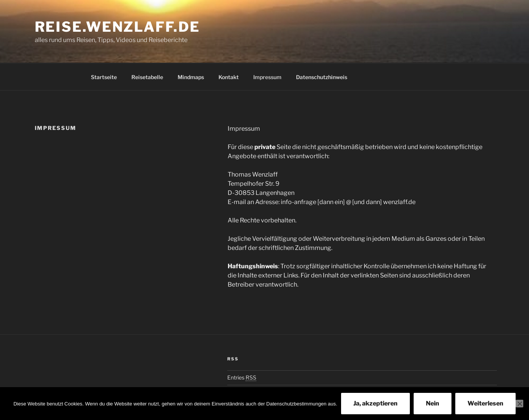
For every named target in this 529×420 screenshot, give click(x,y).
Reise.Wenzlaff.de (117, 27)
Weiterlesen (485, 403)
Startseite (104, 77)
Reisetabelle (147, 77)
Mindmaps (191, 77)
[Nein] (519, 404)
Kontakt (229, 77)
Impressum (267, 77)
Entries (242, 377)
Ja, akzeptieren (375, 403)
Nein (433, 403)
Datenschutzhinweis (322, 77)
